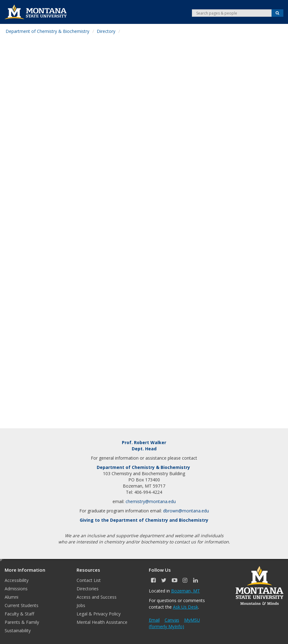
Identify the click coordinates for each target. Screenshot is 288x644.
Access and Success (97, 597)
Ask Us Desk (186, 607)
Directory (106, 31)
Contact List (89, 580)
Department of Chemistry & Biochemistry (47, 31)
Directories (88, 589)
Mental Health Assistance (102, 622)
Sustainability (18, 630)
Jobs (81, 605)
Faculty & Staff (19, 614)
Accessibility (17, 580)
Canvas (172, 620)
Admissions (16, 589)
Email (154, 620)
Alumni (11, 597)
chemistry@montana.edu (151, 501)
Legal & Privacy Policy (99, 614)
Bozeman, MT (186, 591)
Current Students (22, 605)
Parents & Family (22, 622)
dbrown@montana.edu (186, 511)
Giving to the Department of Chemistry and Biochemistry (144, 520)
